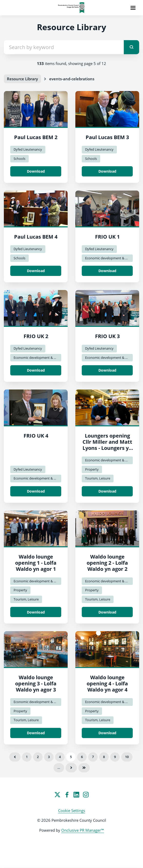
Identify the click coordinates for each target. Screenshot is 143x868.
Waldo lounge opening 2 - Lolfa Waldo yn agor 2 (107, 563)
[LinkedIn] (76, 795)
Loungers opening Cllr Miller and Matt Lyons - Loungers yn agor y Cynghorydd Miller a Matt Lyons (107, 448)
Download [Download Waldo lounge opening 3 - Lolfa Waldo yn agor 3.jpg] (36, 733)
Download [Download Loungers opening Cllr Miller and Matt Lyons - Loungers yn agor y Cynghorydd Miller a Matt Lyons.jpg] (107, 491)
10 (127, 757)
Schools (19, 159)
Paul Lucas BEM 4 (36, 237)
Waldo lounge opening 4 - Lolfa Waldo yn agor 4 (107, 683)
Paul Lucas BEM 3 (107, 137)
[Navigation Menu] (133, 8)
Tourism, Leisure (98, 478)
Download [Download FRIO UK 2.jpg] (36, 370)
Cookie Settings (72, 810)
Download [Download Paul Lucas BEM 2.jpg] (36, 171)
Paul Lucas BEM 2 (36, 137)
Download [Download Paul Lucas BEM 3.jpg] (107, 171)
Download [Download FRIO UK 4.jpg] (36, 491)
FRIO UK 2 (36, 336)
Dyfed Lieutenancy (28, 149)
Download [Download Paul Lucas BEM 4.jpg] (36, 271)
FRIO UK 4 (36, 436)
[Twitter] (57, 795)
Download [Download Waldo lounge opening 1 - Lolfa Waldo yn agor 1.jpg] (36, 612)
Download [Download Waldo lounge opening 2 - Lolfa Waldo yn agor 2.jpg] (107, 612)
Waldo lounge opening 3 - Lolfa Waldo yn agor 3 (36, 683)
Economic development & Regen (109, 258)
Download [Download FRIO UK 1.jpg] (107, 271)
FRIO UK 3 (107, 336)
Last (84, 768)
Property (92, 469)
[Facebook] (67, 795)
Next (71, 768)
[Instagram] (86, 795)
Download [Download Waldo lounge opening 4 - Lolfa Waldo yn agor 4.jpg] (107, 733)
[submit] (131, 47)
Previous (15, 757)
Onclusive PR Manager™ (83, 830)
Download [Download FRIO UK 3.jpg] (107, 370)
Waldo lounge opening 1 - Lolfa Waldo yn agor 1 (36, 563)
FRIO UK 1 (107, 237)
